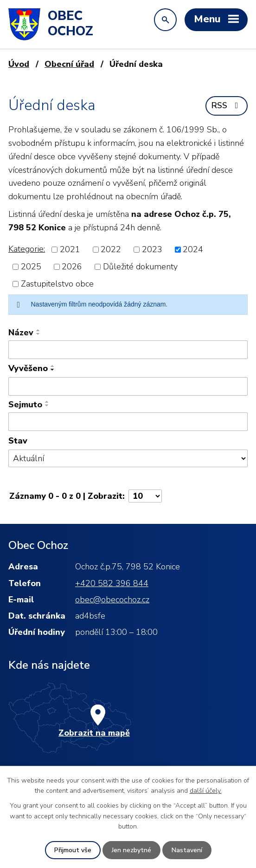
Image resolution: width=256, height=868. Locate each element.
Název (21, 333)
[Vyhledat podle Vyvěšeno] (128, 386)
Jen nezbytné (131, 850)
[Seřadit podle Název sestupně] (38, 334)
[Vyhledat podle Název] (128, 350)
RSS (227, 105)
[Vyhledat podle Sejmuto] (128, 422)
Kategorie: (27, 249)
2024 (193, 249)
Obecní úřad (69, 64)
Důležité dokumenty (140, 267)
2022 (111, 249)
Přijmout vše (73, 850)
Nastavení (187, 850)
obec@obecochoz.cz (112, 600)
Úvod (19, 64)
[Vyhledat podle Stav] (128, 459)
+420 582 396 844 (112, 583)
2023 (152, 249)
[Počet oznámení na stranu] (145, 496)
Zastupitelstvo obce (57, 284)
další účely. (206, 791)
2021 (70, 249)
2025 (31, 267)
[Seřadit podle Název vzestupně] (38, 330)
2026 (72, 267)
